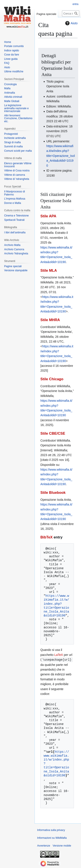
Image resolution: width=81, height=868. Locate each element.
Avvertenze (44, 845)
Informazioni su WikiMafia (52, 838)
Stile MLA (49, 271)
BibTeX (47, 537)
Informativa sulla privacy (51, 830)
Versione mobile (62, 845)
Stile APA (48, 216)
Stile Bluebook (53, 493)
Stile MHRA (50, 320)
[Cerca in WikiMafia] (71, 14)
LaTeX (59, 655)
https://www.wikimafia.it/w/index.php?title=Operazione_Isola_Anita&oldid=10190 (60, 156)
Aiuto (71, 23)
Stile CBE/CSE (53, 433)
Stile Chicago (52, 379)
